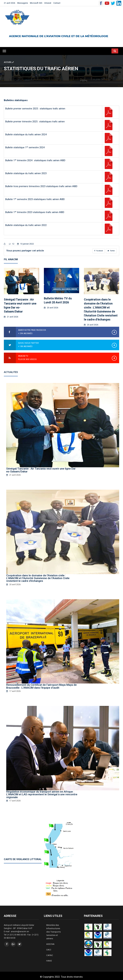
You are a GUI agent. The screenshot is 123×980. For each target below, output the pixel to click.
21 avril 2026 (10, 3)
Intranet (48, 3)
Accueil (9, 62)
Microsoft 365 (36, 3)
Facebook (99, 251)
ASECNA (50, 942)
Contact (57, 3)
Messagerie (23, 3)
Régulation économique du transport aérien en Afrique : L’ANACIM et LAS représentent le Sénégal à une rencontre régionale (42, 794)
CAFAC (49, 953)
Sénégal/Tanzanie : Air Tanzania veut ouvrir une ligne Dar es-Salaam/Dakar (41, 470)
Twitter (111, 251)
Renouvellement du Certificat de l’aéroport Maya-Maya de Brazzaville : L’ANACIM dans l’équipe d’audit (41, 686)
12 (12, 244)
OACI (49, 948)
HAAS (49, 959)
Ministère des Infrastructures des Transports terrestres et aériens (53, 931)
